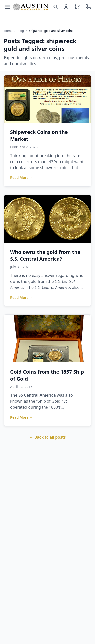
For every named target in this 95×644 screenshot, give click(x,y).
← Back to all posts (48, 437)
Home (8, 31)
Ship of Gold (49, 401)
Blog (21, 31)
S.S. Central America (52, 287)
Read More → (22, 178)
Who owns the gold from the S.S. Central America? (45, 255)
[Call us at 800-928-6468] (88, 7)
